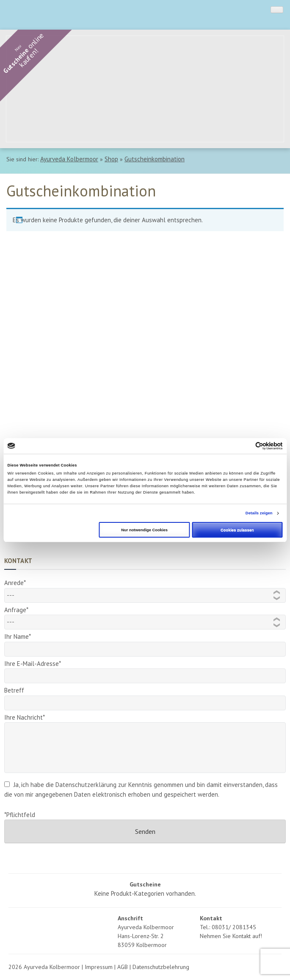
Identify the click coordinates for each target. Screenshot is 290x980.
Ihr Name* (145, 643)
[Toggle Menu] (277, 10)
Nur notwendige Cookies (144, 530)
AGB (123, 967)
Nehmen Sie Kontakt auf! (231, 936)
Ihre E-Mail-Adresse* (145, 670)
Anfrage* (145, 616)
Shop (111, 159)
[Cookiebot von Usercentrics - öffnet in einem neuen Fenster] (246, 446)
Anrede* (145, 589)
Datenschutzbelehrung (161, 967)
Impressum (99, 967)
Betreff (145, 697)
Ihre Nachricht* (145, 722)
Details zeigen (259, 513)
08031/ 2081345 (234, 927)
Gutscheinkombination (155, 159)
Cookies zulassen (237, 530)
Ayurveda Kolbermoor (69, 159)
